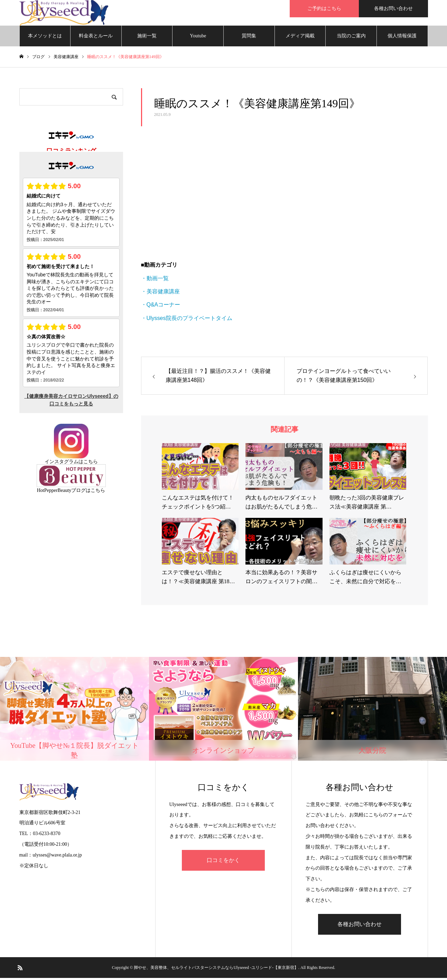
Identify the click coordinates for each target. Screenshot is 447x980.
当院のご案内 (351, 38)
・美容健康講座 (160, 294)
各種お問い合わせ (393, 8)
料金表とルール (96, 38)
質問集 (249, 38)
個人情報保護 (402, 38)
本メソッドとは (45, 38)
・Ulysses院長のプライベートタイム (187, 320)
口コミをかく (223, 862)
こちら (91, 464)
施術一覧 (147, 38)
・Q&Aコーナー (161, 307)
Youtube (198, 38)
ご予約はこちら (324, 8)
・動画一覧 (155, 280)
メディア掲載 (300, 38)
